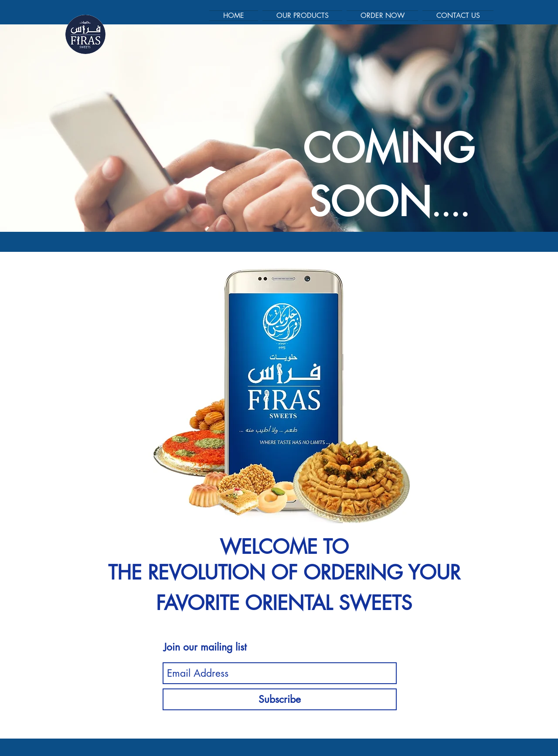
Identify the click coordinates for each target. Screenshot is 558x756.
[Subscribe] (280, 699)
